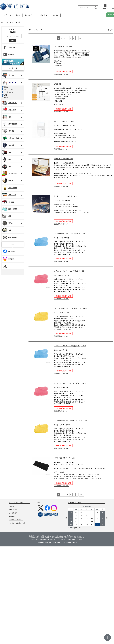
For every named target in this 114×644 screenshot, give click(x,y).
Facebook (8, 251)
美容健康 (8, 131)
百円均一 (8, 223)
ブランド (8, 75)
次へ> (81, 38)
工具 (7, 216)
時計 (7, 159)
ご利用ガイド (9, 48)
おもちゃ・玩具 (10, 138)
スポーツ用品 (10, 174)
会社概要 (8, 54)
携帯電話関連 (10, 124)
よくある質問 (13, 513)
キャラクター (10, 103)
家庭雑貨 (8, 145)
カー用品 (8, 202)
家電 (7, 152)
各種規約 (12, 516)
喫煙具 (7, 181)
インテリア (9, 195)
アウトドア (9, 110)
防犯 (7, 166)
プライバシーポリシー (16, 520)
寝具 (7, 117)
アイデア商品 (10, 188)
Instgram (8, 259)
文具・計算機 (10, 209)
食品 (7, 230)
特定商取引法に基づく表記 (17, 523)
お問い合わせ (9, 238)
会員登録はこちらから (61, 74)
